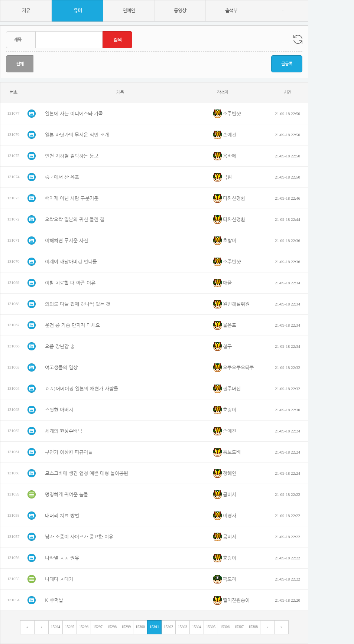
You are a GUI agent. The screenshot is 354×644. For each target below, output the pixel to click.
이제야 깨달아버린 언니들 (71, 262)
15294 (56, 627)
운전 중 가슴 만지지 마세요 (72, 325)
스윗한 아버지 (59, 410)
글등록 (287, 64)
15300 (140, 627)
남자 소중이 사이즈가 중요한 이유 (79, 537)
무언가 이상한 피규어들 (69, 452)
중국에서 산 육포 (62, 177)
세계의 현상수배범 (64, 431)
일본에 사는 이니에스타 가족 (74, 114)
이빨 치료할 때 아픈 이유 (70, 283)
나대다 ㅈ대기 (59, 579)
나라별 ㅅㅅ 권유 (62, 558)
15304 (197, 627)
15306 (225, 627)
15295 (70, 627)
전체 (20, 64)
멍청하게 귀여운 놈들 (66, 495)
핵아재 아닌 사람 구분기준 (72, 198)
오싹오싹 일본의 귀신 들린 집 (75, 220)
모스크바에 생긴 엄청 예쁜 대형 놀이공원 (87, 473)
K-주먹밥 (54, 600)
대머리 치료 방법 (62, 516)
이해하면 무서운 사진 (66, 241)
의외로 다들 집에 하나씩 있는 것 (78, 304)
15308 (253, 627)
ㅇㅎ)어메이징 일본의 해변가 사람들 (82, 389)
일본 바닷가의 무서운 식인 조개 (77, 135)
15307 (239, 627)
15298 (112, 627)
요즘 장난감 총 (60, 346)
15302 (168, 627)
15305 (211, 627)
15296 (84, 627)
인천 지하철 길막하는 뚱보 (72, 156)
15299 (126, 627)
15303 (183, 627)
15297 (98, 627)
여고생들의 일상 (61, 368)
